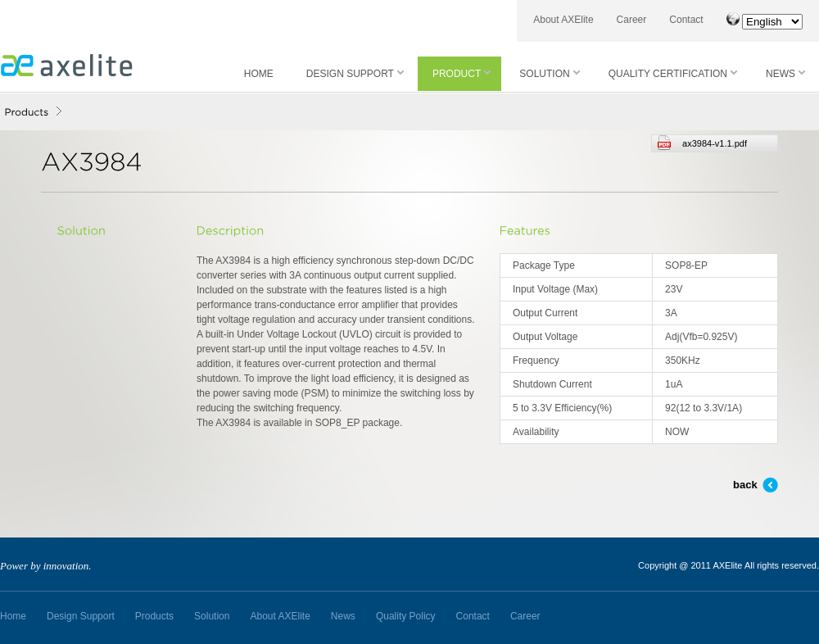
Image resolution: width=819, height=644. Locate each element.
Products (154, 616)
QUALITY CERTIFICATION (673, 74)
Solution (212, 616)
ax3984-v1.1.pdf (701, 143)
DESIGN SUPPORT (355, 74)
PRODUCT (462, 74)
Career (632, 20)
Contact (686, 20)
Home (13, 616)
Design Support (81, 616)
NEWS (785, 74)
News (343, 616)
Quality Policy (406, 616)
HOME (259, 74)
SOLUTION (549, 74)
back (745, 485)
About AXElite (563, 20)
